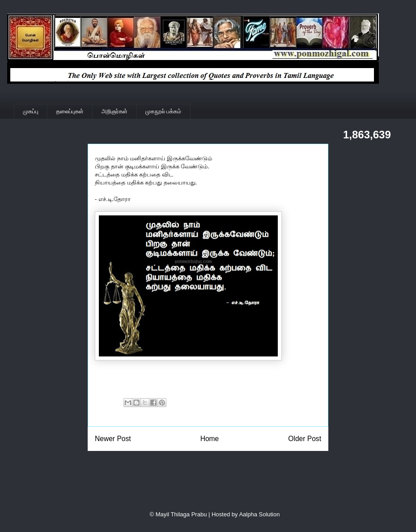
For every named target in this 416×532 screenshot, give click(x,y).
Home (210, 439)
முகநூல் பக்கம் (163, 111)
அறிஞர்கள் (115, 111)
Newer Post (113, 439)
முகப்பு (31, 111)
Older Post (305, 439)
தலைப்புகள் (70, 111)
